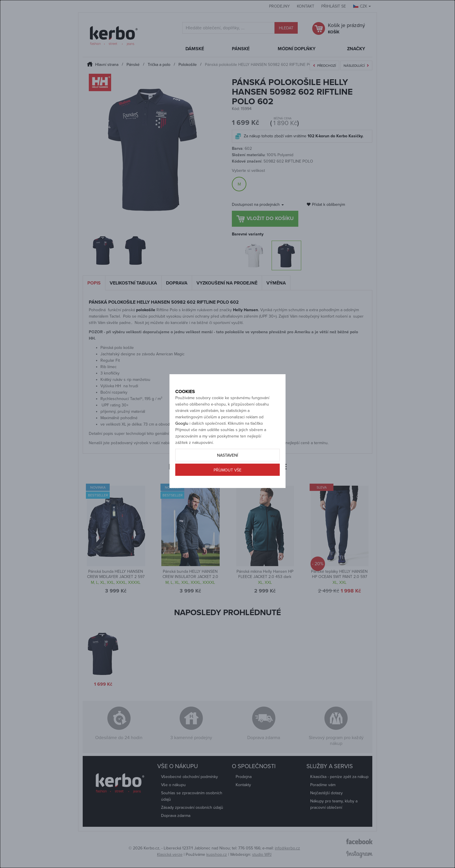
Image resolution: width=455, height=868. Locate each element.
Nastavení (228, 476)
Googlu (182, 444)
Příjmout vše (228, 490)
